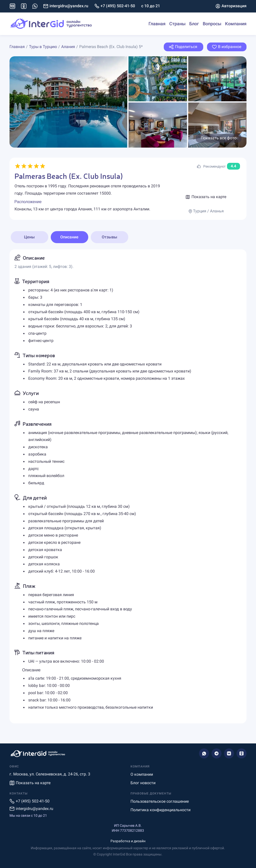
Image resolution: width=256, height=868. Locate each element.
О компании (142, 774)
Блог (194, 24)
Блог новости (143, 783)
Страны (177, 24)
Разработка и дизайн (128, 841)
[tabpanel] (128, 486)
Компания (236, 24)
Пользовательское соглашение (160, 801)
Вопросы (212, 24)
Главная (157, 24)
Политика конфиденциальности (160, 810)
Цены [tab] (29, 237)
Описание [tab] (69, 237)
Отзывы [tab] (109, 237)
